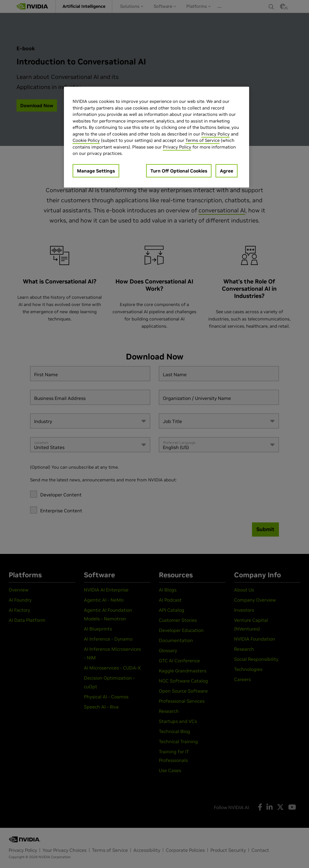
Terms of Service (203, 140)
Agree (227, 171)
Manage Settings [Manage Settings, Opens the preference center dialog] (96, 171)
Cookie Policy (86, 140)
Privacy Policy (216, 134)
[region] (157, 137)
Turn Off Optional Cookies (179, 171)
